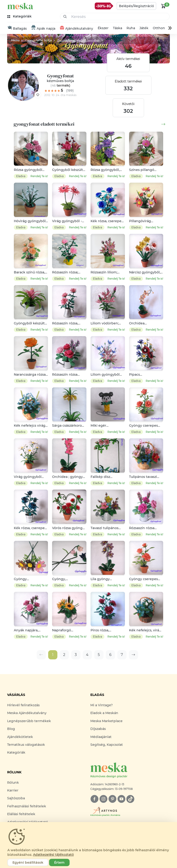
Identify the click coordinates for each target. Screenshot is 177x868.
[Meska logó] (130, 770)
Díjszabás (98, 729)
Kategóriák (16, 753)
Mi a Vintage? (102, 705)
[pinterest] (112, 799)
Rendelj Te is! (39, 176)
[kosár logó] (163, 6)
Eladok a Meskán (104, 713)
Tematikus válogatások (26, 745)
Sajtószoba (16, 798)
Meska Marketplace (106, 721)
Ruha (131, 28)
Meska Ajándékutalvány (27, 713)
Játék (144, 28)
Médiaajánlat (101, 737)
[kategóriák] (20, 16)
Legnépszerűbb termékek (29, 721)
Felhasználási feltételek (27, 806)
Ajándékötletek (20, 737)
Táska (118, 28)
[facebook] (94, 799)
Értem (59, 862)
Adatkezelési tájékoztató (53, 855)
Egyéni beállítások (28, 862)
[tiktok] (130, 799)
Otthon (159, 28)
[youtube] (121, 799)
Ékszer (103, 28)
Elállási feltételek (21, 814)
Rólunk (13, 783)
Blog (11, 729)
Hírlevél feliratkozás (23, 705)
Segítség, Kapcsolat (107, 745)
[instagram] (103, 799)
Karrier (13, 791)
